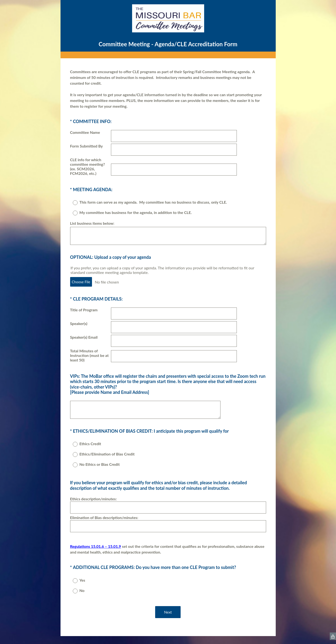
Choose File (81, 282)
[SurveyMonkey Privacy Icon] (333, 637)
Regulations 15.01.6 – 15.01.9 (96, 547)
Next (168, 613)
